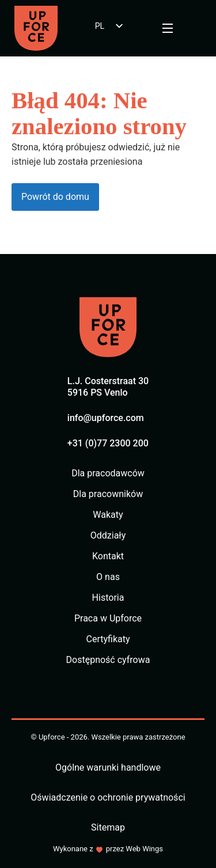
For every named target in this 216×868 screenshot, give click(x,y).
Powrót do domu (55, 197)
